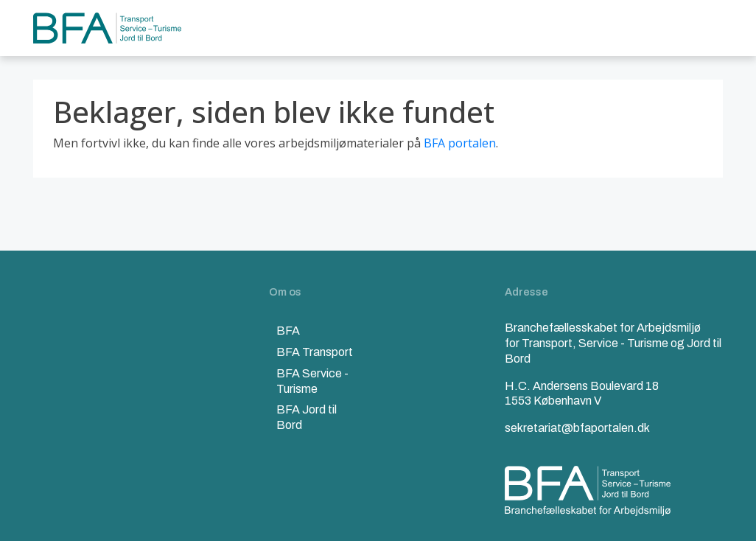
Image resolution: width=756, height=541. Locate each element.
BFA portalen (460, 143)
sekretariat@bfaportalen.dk (577, 428)
